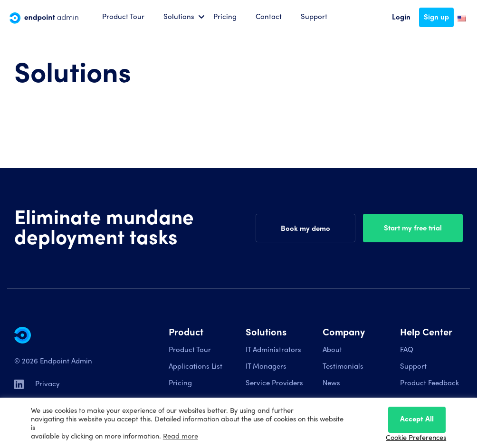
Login (401, 17)
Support (314, 16)
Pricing (225, 16)
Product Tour (123, 16)
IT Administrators (273, 349)
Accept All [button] (417, 419)
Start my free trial (413, 228)
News (331, 383)
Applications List (196, 366)
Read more (181, 435)
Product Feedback (429, 383)
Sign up (436, 17)
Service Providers (274, 383)
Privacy (48, 383)
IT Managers (266, 366)
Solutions (179, 16)
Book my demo (305, 228)
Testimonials (343, 366)
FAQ (407, 349)
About (332, 349)
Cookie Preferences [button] (416, 437)
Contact (269, 16)
